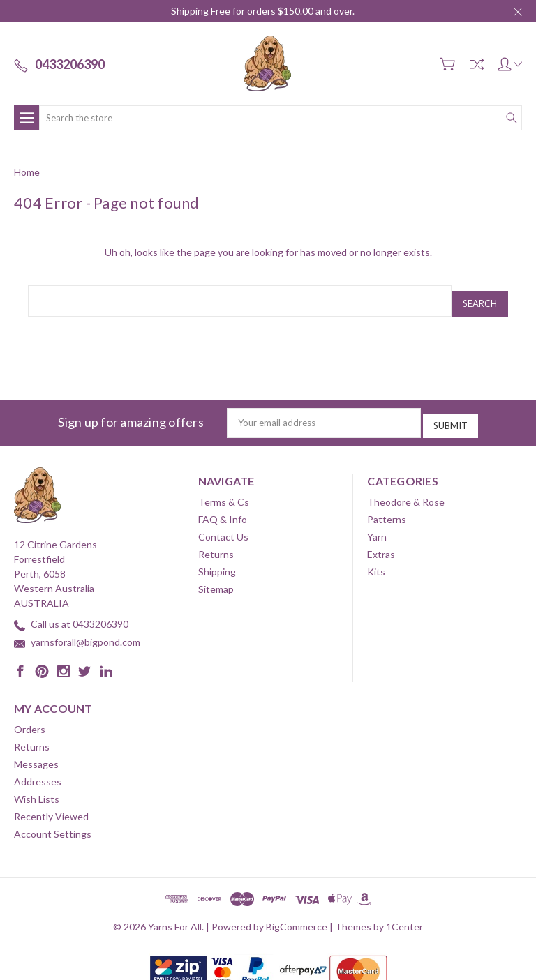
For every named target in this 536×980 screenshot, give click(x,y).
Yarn (377, 527)
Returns (216, 544)
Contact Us (223, 527)
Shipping (217, 562)
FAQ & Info (223, 510)
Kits (376, 562)
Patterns (387, 510)
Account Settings (53, 824)
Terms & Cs (224, 492)
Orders (30, 719)
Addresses (38, 772)
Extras (381, 544)
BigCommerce (297, 917)
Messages (36, 754)
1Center (404, 917)
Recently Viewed (51, 807)
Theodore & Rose (406, 492)
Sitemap (216, 579)
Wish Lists (37, 789)
